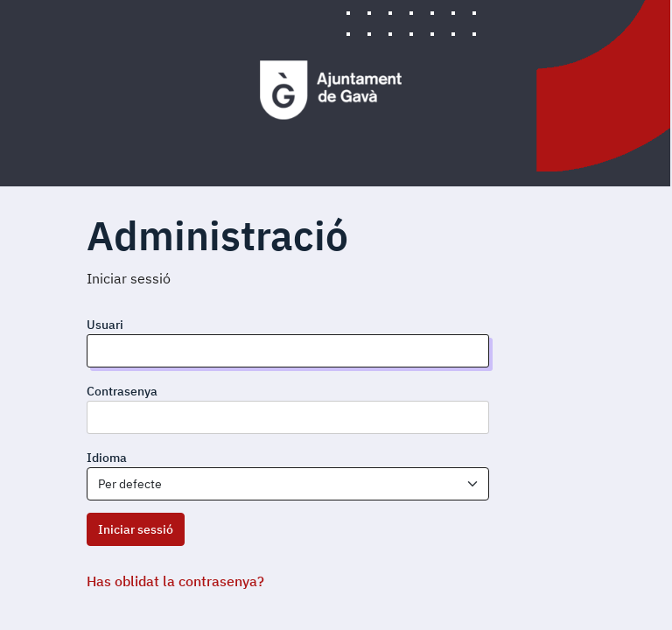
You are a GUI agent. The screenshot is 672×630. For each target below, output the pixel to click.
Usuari (105, 325)
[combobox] (288, 484)
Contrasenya (122, 391)
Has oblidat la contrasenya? (175, 581)
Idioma (107, 458)
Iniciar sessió (136, 529)
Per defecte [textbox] (130, 484)
